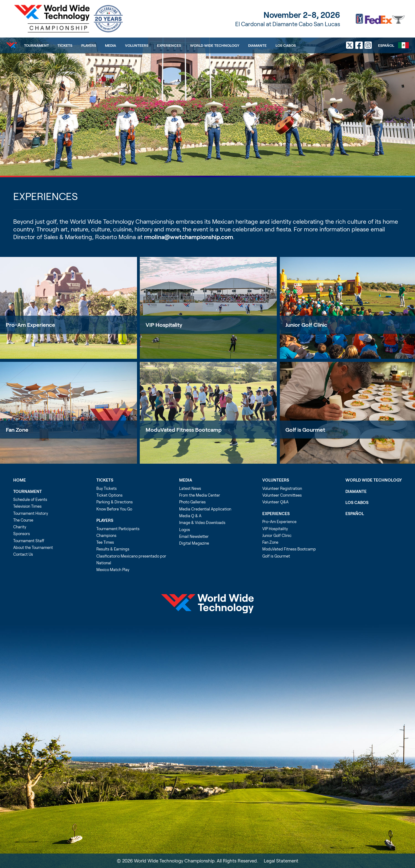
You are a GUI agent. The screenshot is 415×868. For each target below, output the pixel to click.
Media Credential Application (205, 509)
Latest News (190, 488)
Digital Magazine (194, 543)
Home (20, 480)
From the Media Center (200, 495)
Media (111, 45)
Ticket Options (109, 495)
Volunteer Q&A (275, 502)
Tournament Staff (29, 541)
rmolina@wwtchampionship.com (189, 237)
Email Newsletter (194, 536)
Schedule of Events (30, 499)
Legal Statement (281, 861)
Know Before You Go (114, 509)
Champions (106, 535)
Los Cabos (286, 45)
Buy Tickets (107, 488)
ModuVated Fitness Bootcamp (184, 430)
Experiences (169, 45)
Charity (20, 527)
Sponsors (22, 534)
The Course (23, 520)
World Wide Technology (215, 45)
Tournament (36, 45)
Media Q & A (190, 516)
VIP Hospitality (164, 325)
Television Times (27, 506)
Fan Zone (17, 430)
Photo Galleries (192, 502)
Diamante (257, 45)
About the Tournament (33, 547)
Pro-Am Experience (30, 325)
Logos (185, 530)
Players (89, 45)
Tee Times (105, 542)
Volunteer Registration (282, 488)
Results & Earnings (113, 549)
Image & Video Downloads (202, 522)
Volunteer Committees (282, 495)
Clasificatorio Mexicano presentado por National (131, 559)
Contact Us (23, 554)
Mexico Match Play (113, 570)
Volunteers (137, 45)
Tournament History (31, 513)
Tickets (65, 45)
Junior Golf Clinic (277, 535)
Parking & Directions (115, 502)
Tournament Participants (118, 529)
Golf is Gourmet (276, 556)
